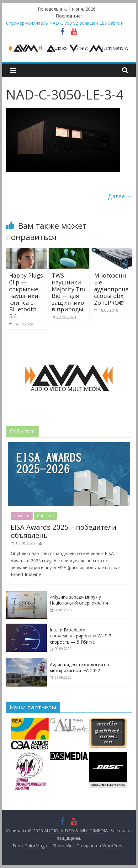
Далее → (120, 196)
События (45, 516)
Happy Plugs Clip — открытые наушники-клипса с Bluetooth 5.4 (26, 296)
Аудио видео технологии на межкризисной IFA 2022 (80, 668)
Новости (22, 516)
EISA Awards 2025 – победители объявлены (64, 531)
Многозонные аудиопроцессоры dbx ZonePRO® (111, 289)
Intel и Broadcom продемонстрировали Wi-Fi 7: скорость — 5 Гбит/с (81, 636)
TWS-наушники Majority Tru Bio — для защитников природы (69, 292)
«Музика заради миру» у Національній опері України (79, 600)
